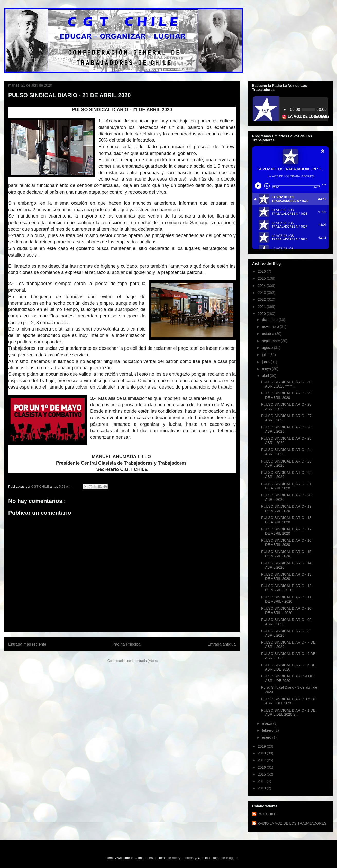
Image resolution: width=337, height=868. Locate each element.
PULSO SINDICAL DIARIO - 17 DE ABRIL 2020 (286, 531)
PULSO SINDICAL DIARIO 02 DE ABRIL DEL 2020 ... (289, 701)
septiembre (271, 341)
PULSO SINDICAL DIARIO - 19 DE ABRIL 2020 (286, 509)
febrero (268, 730)
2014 (262, 781)
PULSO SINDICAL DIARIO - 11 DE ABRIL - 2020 (286, 599)
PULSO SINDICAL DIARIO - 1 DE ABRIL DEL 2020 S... (288, 713)
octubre (268, 334)
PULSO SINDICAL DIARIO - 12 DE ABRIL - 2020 (286, 588)
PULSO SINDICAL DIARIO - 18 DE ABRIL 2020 (286, 520)
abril (266, 376)
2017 (262, 760)
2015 (262, 774)
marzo (267, 723)
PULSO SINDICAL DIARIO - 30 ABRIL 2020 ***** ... (286, 384)
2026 (262, 271)
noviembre (271, 327)
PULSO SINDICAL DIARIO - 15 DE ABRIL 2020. (286, 554)
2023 (262, 293)
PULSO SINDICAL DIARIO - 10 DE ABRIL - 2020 (286, 611)
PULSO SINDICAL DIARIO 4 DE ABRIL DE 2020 (287, 678)
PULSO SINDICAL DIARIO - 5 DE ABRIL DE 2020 (288, 667)
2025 (262, 278)
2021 (262, 307)
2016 (262, 767)
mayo (267, 369)
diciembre (270, 320)
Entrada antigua (222, 644)
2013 (262, 788)
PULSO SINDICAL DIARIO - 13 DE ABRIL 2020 (286, 577)
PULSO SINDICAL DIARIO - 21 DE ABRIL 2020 (286, 486)
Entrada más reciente (27, 644)
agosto (268, 348)
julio (266, 355)
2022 (262, 299)
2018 (262, 753)
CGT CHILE (267, 814)
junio (266, 362)
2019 (262, 746)
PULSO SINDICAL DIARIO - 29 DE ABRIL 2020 (286, 395)
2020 (262, 314)
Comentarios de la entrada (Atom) (133, 661)
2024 (262, 286)
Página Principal (127, 644)
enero (267, 737)
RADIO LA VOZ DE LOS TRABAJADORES (292, 823)
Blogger (232, 858)
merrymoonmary (184, 858)
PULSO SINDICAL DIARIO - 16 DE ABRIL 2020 (286, 542)
